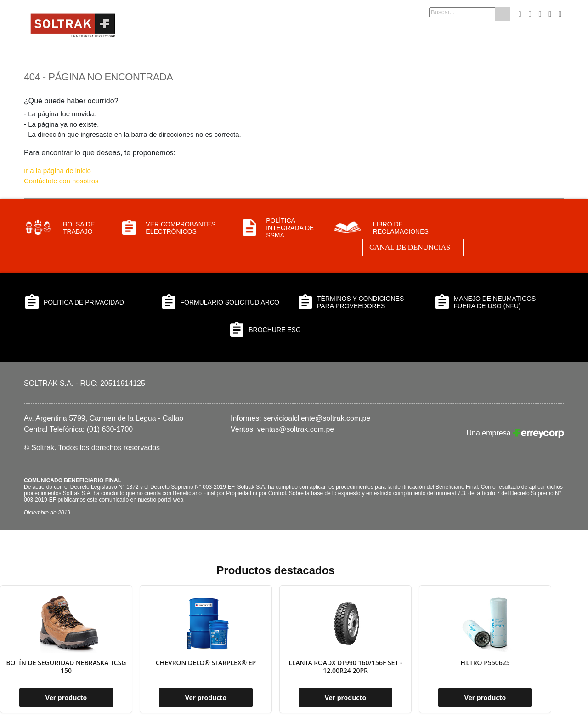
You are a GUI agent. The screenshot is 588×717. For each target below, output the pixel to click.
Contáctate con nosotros (61, 181)
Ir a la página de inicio (57, 171)
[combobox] (448, 12)
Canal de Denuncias (410, 247)
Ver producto (66, 697)
